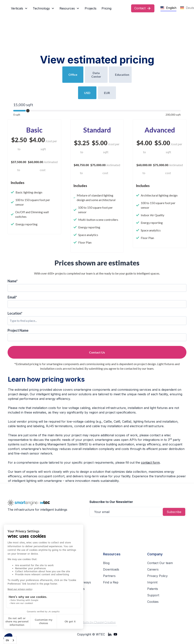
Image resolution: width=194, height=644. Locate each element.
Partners (109, 576)
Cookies (153, 602)
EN (7, 640)
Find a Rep (111, 582)
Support (153, 595)
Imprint (152, 582)
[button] (19, 8)
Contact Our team (160, 563)
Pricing (106, 8)
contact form (150, 462)
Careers (153, 569)
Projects (91, 8)
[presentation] (118, 526)
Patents (153, 589)
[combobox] (10, 640)
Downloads (111, 569)
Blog (106, 563)
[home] (9, 8)
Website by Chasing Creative (97, 622)
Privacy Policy (157, 576)
